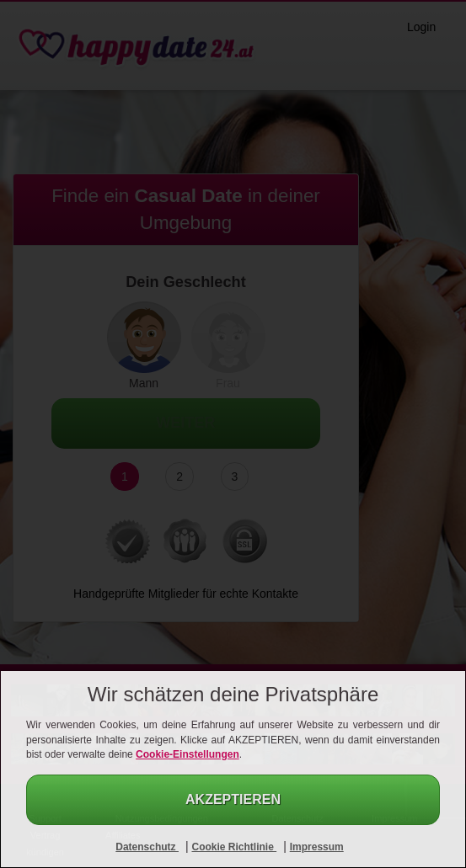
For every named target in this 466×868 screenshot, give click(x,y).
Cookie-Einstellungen (187, 754)
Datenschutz (147, 847)
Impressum (317, 847)
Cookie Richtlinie (234, 847)
